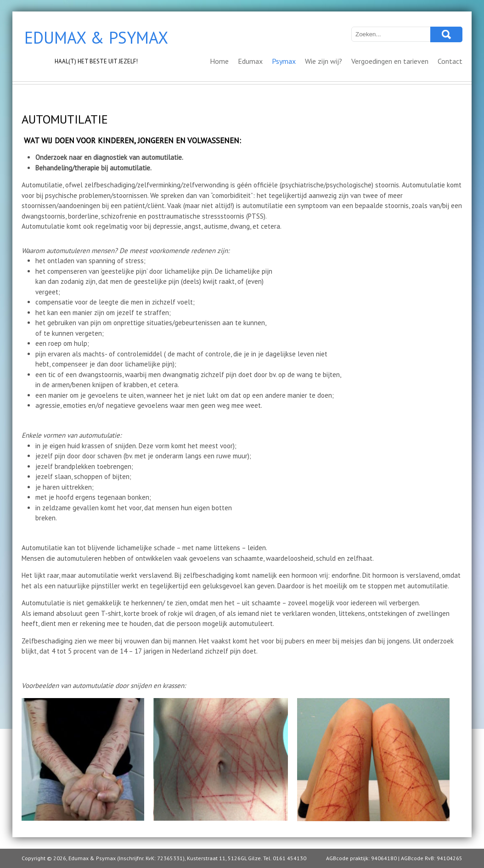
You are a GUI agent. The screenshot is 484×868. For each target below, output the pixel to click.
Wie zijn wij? (324, 61)
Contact (450, 61)
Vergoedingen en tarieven (390, 61)
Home (219, 61)
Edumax (250, 61)
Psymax (284, 61)
